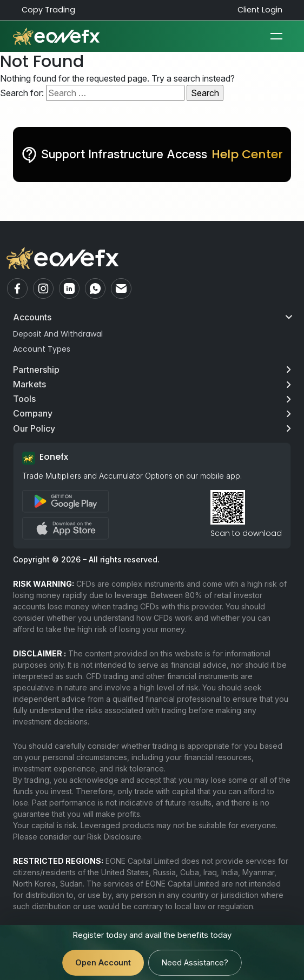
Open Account (103, 962)
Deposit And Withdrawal (58, 334)
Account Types (42, 349)
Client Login (260, 10)
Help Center (247, 154)
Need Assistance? (195, 962)
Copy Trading (48, 10)
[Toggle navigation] (276, 36)
